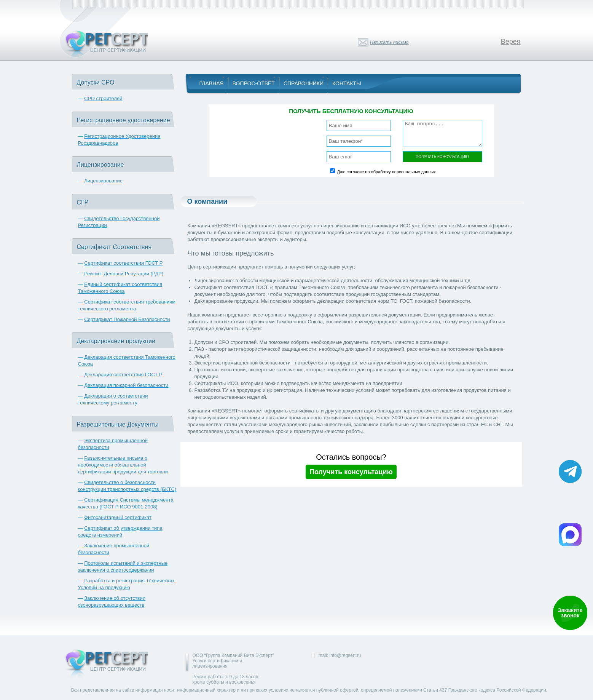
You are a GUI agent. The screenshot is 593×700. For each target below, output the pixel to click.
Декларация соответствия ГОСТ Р (123, 375)
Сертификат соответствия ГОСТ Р (123, 263)
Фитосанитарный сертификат (118, 517)
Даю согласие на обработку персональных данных (387, 172)
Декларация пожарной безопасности (126, 385)
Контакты (347, 83)
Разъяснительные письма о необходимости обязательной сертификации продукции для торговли (123, 465)
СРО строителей (103, 98)
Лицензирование (103, 181)
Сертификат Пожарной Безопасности (127, 319)
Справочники (304, 83)
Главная (212, 83)
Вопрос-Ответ (254, 83)
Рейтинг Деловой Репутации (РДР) (124, 274)
